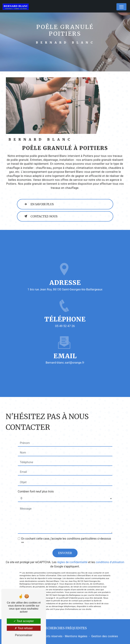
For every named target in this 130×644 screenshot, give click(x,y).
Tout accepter (24, 621)
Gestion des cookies (105, 636)
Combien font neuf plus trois (36, 479)
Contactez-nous (40, 216)
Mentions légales (76, 636)
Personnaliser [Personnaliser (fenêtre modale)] (24, 635)
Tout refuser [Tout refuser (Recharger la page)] (24, 628)
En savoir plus (38, 204)
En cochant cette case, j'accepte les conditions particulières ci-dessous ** (66, 528)
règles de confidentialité (72, 549)
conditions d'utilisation (110, 549)
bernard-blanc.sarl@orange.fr (65, 350)
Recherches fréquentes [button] (65, 628)
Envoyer (65, 540)
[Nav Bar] (121, 7)
